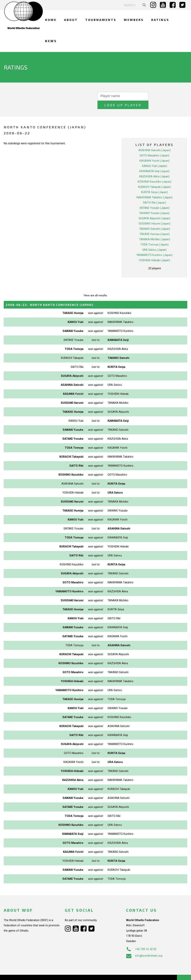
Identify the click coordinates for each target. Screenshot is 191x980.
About (71, 20)
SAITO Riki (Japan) (154, 194)
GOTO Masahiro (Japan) (154, 147)
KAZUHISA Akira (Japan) (154, 168)
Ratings (160, 20)
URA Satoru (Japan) (154, 241)
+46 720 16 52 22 (141, 940)
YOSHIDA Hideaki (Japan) (154, 251)
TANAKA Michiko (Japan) (155, 231)
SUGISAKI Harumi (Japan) (155, 215)
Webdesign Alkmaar (27, 973)
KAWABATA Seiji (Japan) (154, 162)
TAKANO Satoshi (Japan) (155, 220)
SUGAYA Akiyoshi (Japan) (154, 210)
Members (134, 20)
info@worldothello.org (144, 947)
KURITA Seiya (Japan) (154, 183)
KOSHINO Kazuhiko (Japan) (154, 173)
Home (51, 20)
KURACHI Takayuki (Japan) (154, 178)
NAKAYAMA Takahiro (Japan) (154, 189)
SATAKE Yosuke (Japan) (154, 199)
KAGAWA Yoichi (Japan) (154, 152)
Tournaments (101, 20)
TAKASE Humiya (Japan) (155, 225)
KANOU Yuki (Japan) (155, 157)
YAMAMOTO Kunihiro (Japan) (154, 246)
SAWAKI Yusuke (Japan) (155, 204)
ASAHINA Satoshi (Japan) (155, 141)
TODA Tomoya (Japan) (154, 236)
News (51, 41)
